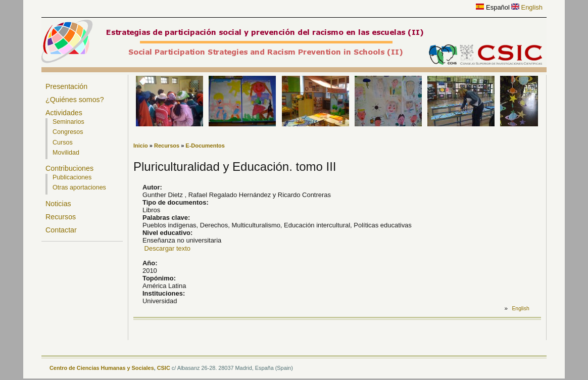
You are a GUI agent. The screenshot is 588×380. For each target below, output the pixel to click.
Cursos (63, 142)
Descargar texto (167, 248)
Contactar (61, 230)
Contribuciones (69, 168)
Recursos (61, 217)
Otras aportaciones (79, 187)
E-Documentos (205, 146)
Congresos (68, 132)
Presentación (66, 86)
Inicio (141, 146)
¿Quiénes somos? (75, 100)
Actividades (64, 113)
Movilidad (66, 153)
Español (493, 7)
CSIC (164, 368)
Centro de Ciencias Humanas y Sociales (102, 368)
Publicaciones (72, 177)
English (527, 7)
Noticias (58, 204)
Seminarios (68, 122)
